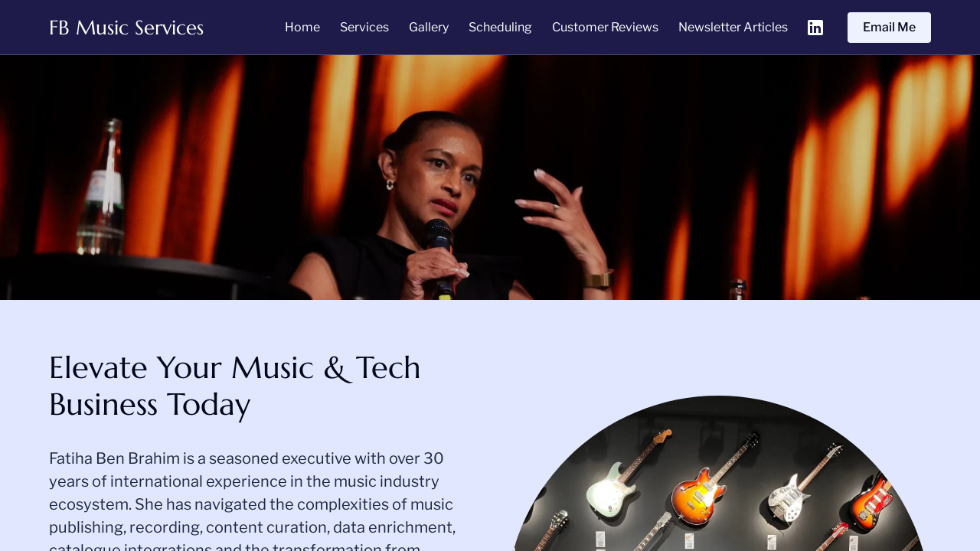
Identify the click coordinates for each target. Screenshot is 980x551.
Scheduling (500, 27)
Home (302, 27)
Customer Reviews (605, 27)
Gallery (429, 27)
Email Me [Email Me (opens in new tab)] (889, 27)
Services (364, 27)
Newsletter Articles (733, 27)
